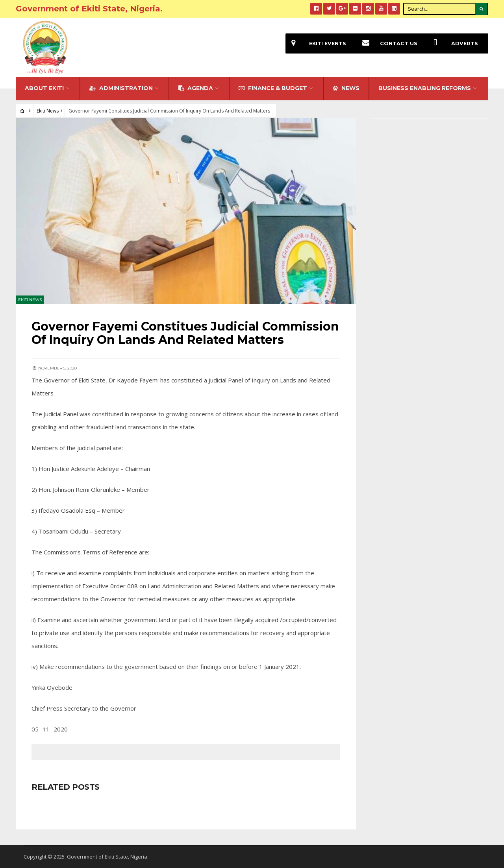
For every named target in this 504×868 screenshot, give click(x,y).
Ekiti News (48, 111)
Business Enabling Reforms (425, 88)
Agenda (196, 88)
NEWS (346, 88)
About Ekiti (44, 88)
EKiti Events (316, 43)
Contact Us (387, 43)
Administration (121, 88)
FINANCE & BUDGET (273, 88)
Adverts (453, 43)
